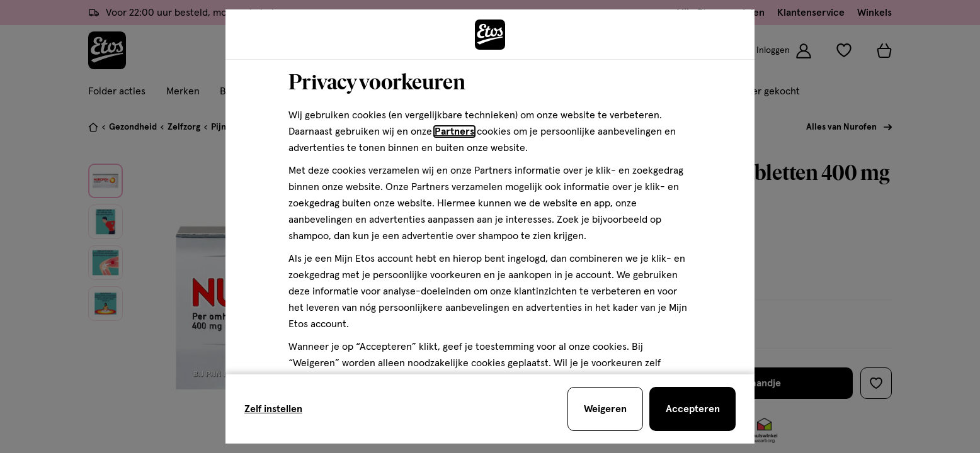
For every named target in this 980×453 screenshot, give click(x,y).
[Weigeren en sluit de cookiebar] (605, 409)
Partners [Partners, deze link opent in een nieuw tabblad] (454, 131)
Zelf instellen (273, 409)
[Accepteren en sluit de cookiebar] (692, 409)
